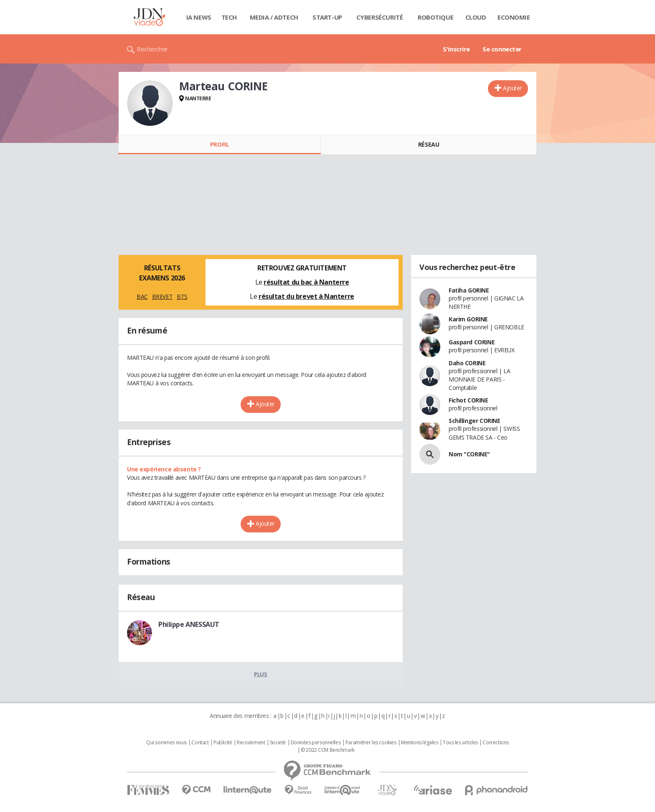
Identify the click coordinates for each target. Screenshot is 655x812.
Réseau (429, 144)
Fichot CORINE (468, 400)
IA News (199, 17)
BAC (142, 297)
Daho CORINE (467, 363)
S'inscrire (456, 49)
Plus (260, 674)
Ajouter (512, 88)
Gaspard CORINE (472, 342)
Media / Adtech (274, 17)
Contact (200, 743)
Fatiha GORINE (469, 290)
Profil (220, 144)
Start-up (327, 17)
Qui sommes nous (166, 743)
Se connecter (502, 49)
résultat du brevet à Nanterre (306, 296)
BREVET (162, 297)
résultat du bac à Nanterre (306, 282)
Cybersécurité (380, 17)
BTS (182, 297)
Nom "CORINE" (469, 454)
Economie (514, 17)
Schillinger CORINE (474, 421)
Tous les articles (460, 743)
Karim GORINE (468, 319)
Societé (278, 743)
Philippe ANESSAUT (189, 624)
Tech (229, 17)
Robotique (435, 17)
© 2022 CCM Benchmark (328, 750)
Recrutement (251, 743)
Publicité (223, 743)
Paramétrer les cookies (371, 743)
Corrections (495, 743)
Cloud (476, 17)
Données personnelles (316, 743)
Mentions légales (419, 743)
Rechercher (152, 49)
